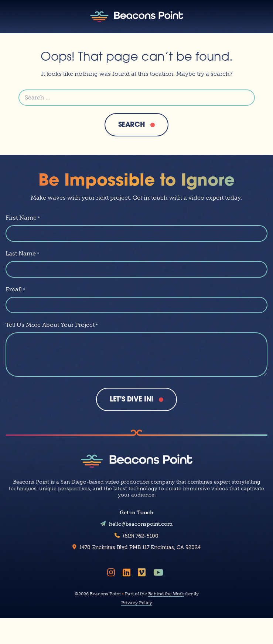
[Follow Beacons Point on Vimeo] (143, 575)
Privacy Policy (137, 605)
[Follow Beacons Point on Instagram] (112, 575)
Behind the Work (166, 596)
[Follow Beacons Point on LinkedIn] (128, 575)
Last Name (22, 253)
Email (15, 289)
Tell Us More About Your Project (52, 325)
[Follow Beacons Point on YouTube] (160, 575)
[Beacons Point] (137, 17)
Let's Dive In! (132, 400)
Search (132, 125)
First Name (23, 218)
